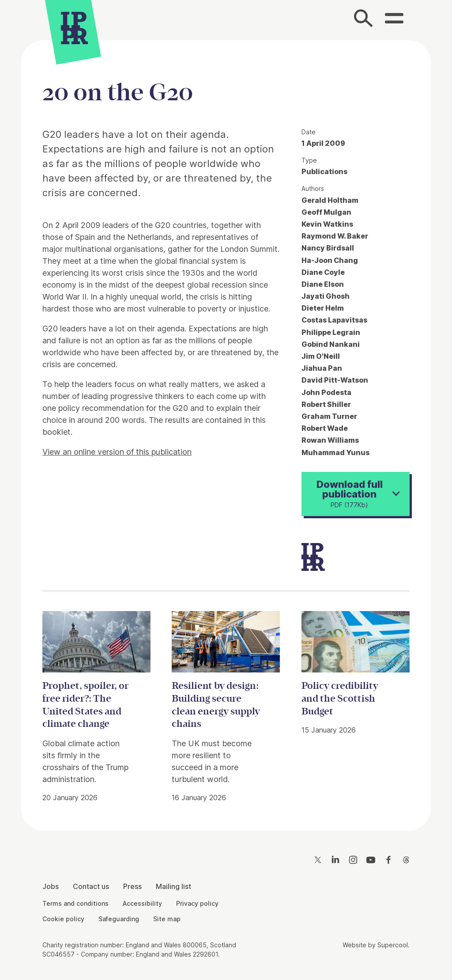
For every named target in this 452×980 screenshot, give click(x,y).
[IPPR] (74, 29)
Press (132, 886)
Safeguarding (119, 919)
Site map (167, 919)
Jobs (51, 886)
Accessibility (142, 903)
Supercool (393, 945)
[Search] (364, 20)
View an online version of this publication (117, 452)
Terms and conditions (75, 903)
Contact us (91, 886)
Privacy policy (197, 903)
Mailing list (173, 886)
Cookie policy (63, 919)
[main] (226, 429)
